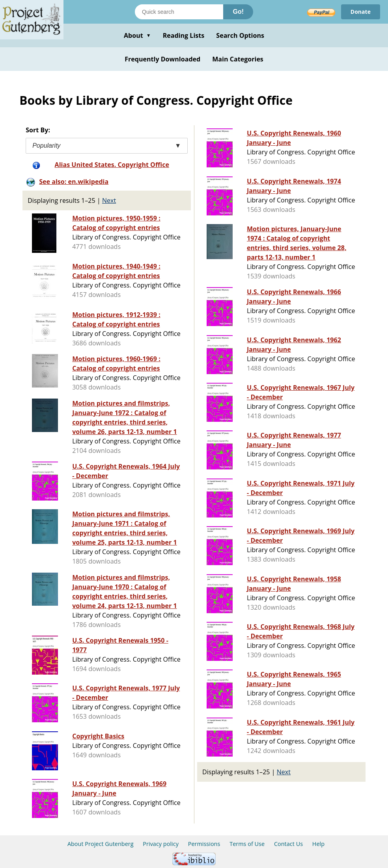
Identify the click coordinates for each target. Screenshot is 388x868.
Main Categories (238, 59)
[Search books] (179, 12)
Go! (238, 12)
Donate (361, 12)
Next (109, 200)
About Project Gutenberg (101, 844)
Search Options (240, 35)
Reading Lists (184, 35)
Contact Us (288, 844)
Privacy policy (161, 844)
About (137, 35)
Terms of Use (247, 844)
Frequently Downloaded (162, 59)
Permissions (204, 844)
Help (318, 844)
